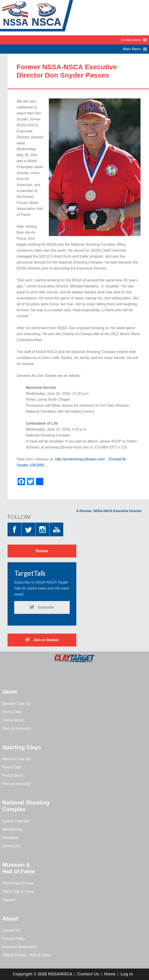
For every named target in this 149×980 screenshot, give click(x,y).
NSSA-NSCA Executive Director (118, 511)
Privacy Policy (14, 939)
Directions (10, 838)
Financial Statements (19, 947)
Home (110, 974)
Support (9, 900)
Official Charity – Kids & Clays (27, 955)
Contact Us (11, 846)
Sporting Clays (22, 747)
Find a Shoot (13, 720)
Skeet (10, 692)
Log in (127, 974)
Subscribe (42, 607)
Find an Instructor (17, 728)
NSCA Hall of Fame (18, 892)
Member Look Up (16, 704)
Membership (12, 829)
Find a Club (12, 712)
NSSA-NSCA (37, 17)
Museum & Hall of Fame (19, 868)
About (10, 919)
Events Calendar (16, 821)
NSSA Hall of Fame (18, 883)
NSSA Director (81, 511)
